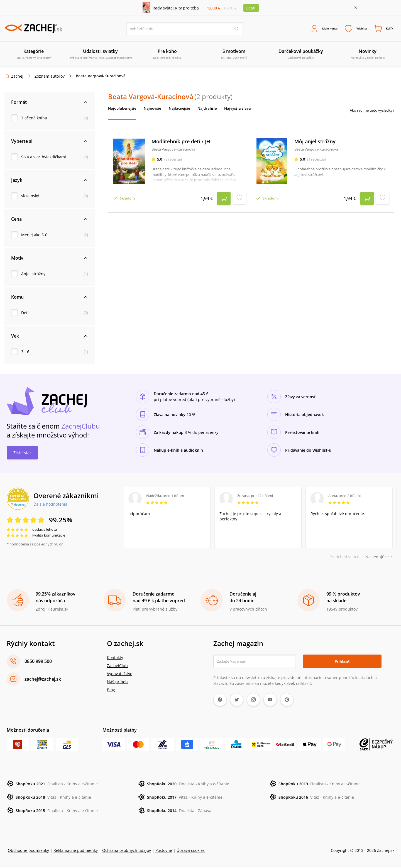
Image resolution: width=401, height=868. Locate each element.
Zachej (17, 77)
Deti (25, 314)
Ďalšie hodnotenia (50, 505)
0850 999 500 (38, 662)
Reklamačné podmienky (76, 851)
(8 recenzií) (175, 161)
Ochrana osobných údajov (127, 851)
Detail (251, 8)
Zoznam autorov (50, 77)
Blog (111, 691)
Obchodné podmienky (28, 851)
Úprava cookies (191, 851)
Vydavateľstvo (120, 675)
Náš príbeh (117, 683)
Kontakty (115, 659)
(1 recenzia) (318, 161)
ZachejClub (117, 667)
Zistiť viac (22, 454)
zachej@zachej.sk (43, 680)
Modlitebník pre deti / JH (183, 143)
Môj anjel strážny (317, 143)
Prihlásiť (342, 662)
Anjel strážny (33, 275)
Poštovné (164, 851)
